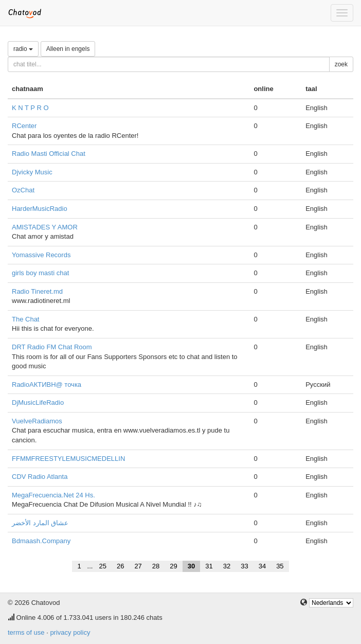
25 (102, 566)
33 (244, 566)
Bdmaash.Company (41, 541)
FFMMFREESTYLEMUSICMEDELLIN (68, 459)
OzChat (23, 190)
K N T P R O (30, 108)
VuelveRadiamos (37, 421)
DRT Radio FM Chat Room (52, 347)
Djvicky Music (32, 172)
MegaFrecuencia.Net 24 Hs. (53, 495)
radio (23, 49)
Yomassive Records (41, 255)
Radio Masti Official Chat (49, 154)
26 (120, 566)
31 (209, 566)
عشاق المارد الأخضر (40, 523)
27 (138, 566)
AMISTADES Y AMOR (45, 227)
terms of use (26, 632)
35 (280, 566)
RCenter (24, 126)
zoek (341, 64)
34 (262, 566)
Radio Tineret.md (37, 291)
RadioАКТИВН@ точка (47, 384)
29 (173, 566)
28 (156, 566)
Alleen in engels (68, 49)
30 (191, 566)
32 (227, 566)
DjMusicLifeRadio (38, 402)
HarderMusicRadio (40, 209)
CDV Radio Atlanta (40, 477)
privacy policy (70, 632)
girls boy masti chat (40, 273)
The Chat (25, 319)
